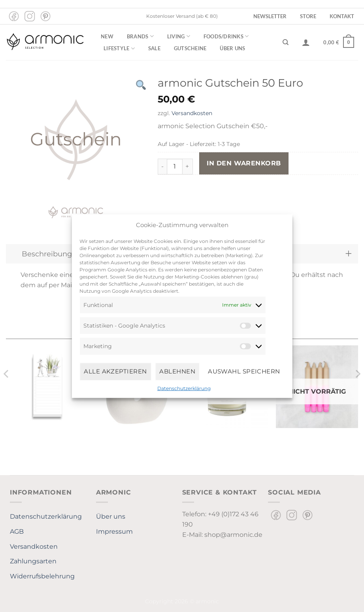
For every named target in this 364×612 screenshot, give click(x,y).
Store (308, 16)
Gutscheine (190, 48)
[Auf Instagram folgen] (30, 16)
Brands (140, 36)
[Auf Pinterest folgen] (45, 16)
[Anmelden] (306, 42)
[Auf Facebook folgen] (14, 16)
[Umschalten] (348, 254)
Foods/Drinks (226, 36)
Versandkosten (192, 113)
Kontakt (342, 16)
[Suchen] (286, 42)
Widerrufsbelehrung (42, 576)
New (107, 36)
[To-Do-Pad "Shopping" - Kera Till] (47, 387)
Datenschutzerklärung (184, 388)
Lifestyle (119, 48)
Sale (154, 48)
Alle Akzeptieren (115, 371)
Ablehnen (177, 371)
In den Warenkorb (244, 163)
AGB (17, 531)
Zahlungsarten (33, 561)
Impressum (114, 531)
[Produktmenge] (175, 167)
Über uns (232, 48)
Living (179, 36)
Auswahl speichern (244, 371)
